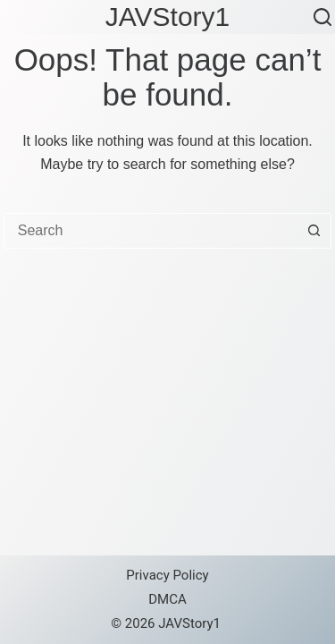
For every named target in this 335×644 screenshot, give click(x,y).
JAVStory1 (168, 17)
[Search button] (314, 231)
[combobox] (151, 231)
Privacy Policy (167, 575)
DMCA (167, 599)
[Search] (322, 17)
